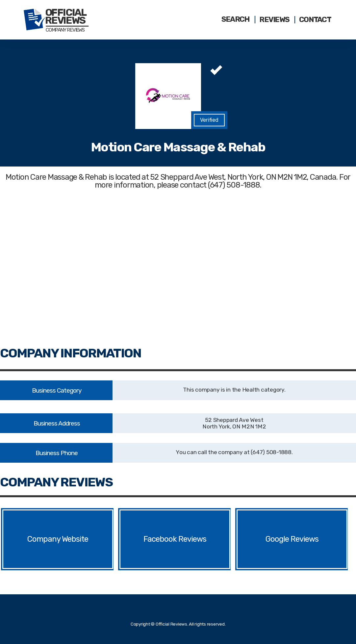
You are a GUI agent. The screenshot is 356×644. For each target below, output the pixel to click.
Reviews (274, 20)
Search (236, 19)
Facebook (160, 539)
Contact (315, 20)
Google (277, 539)
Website (75, 539)
